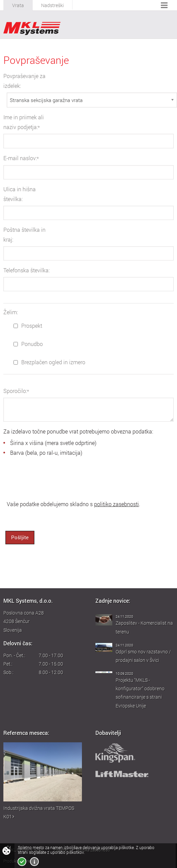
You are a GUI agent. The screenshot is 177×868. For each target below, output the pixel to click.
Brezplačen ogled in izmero (49, 362)
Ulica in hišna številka (20, 194)
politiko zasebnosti (116, 504)
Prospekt (28, 326)
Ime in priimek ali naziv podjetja (24, 122)
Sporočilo (16, 391)
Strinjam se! (22, 862)
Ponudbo (28, 344)
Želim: (11, 312)
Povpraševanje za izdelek (24, 81)
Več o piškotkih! (34, 862)
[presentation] (55, 478)
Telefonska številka (26, 270)
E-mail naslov (21, 158)
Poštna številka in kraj (24, 235)
